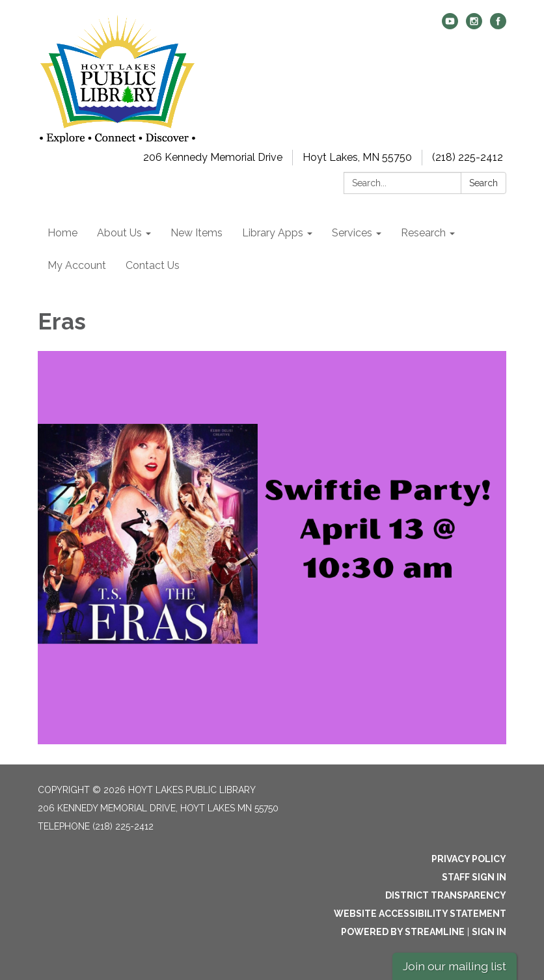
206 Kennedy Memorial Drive (213, 157)
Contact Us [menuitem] (153, 265)
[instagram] (474, 26)
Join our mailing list (455, 966)
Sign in (489, 932)
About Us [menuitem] (119, 233)
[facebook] (498, 26)
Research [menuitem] (423, 233)
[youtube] (450, 26)
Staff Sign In (474, 877)
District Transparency (446, 895)
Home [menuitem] (62, 233)
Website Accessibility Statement (420, 914)
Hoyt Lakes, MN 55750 (357, 157)
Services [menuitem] (352, 233)
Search (483, 183)
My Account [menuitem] (77, 265)
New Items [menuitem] (197, 233)
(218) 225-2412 (468, 157)
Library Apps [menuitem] (273, 233)
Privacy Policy (469, 859)
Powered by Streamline (403, 932)
